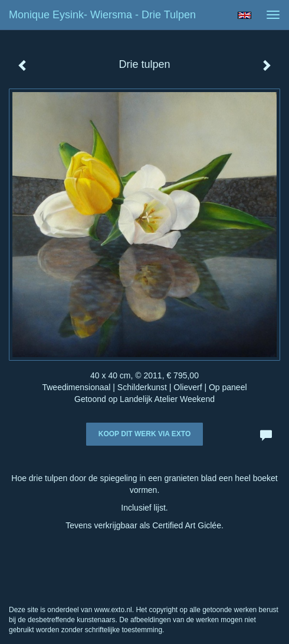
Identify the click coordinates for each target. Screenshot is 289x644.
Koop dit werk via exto (144, 434)
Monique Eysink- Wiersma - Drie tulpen (102, 15)
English (244, 15)
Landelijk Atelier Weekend (167, 399)
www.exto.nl (113, 610)
